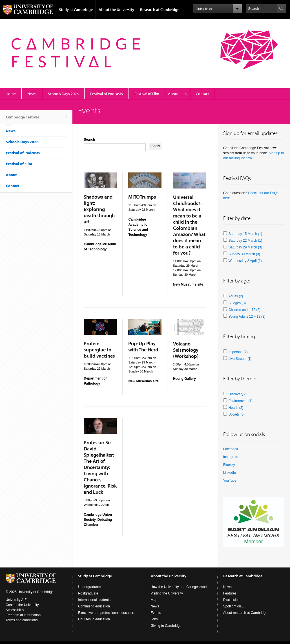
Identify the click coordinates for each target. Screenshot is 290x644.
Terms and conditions (22, 620)
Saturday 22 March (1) (245, 241)
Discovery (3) (239, 394)
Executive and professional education (106, 613)
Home (11, 94)
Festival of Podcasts (107, 94)
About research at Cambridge (245, 613)
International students (94, 600)
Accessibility (15, 610)
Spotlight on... (233, 606)
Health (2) (236, 408)
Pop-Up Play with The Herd (143, 346)
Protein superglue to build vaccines (99, 350)
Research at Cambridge (160, 10)
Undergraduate (89, 587)
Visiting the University (167, 593)
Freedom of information (23, 615)
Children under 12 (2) (244, 310)
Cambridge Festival (22, 119)
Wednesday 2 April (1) (245, 261)
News (32, 94)
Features (230, 593)
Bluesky (229, 465)
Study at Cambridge (76, 10)
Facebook (231, 449)
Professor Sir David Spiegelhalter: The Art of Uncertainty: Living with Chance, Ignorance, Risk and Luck (100, 467)
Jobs (154, 619)
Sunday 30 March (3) (244, 254)
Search (89, 140)
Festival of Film (147, 94)
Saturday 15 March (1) (245, 234)
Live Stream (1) (240, 359)
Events (156, 613)
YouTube (230, 481)
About (173, 94)
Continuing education (94, 606)
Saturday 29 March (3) (245, 247)
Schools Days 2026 (63, 94)
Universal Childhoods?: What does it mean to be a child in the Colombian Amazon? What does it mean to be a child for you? (189, 225)
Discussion (231, 600)
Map (154, 600)
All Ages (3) (237, 303)
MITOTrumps (142, 197)
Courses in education (94, 619)
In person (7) (238, 352)
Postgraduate (88, 593)
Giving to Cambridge (166, 626)
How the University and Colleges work (179, 587)
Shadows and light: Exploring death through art (99, 209)
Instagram (231, 457)
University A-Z (16, 600)
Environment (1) (241, 401)
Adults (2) (236, 296)
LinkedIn (230, 473)
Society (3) (237, 414)
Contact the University (22, 605)
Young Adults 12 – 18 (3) (247, 317)
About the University (116, 10)
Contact (202, 94)
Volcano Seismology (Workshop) (186, 350)
